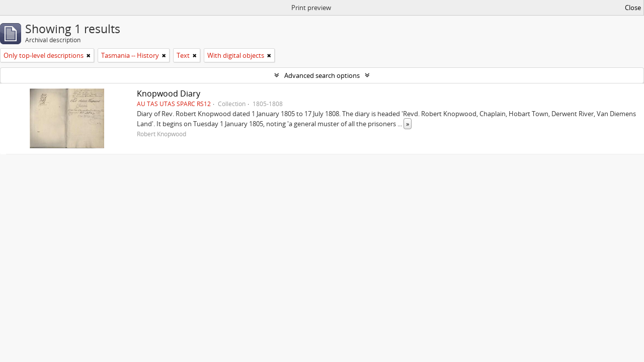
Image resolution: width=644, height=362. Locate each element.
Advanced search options (322, 75)
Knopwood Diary (169, 94)
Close (633, 8)
